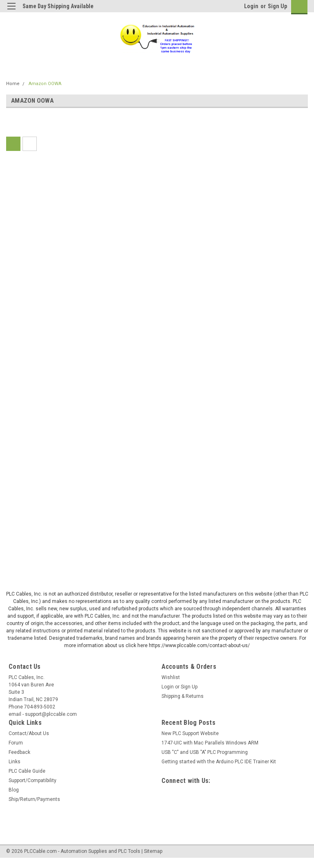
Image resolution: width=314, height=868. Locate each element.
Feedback (19, 752)
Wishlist (171, 677)
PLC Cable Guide (27, 771)
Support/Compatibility (33, 780)
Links (15, 762)
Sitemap (153, 851)
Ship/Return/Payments (34, 799)
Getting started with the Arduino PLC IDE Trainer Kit (219, 762)
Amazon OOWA (45, 84)
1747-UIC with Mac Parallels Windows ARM (210, 743)
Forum (16, 743)
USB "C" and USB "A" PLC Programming (205, 752)
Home (13, 84)
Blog (14, 790)
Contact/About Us (29, 733)
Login (251, 6)
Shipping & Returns (183, 696)
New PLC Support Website (190, 733)
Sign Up (277, 6)
